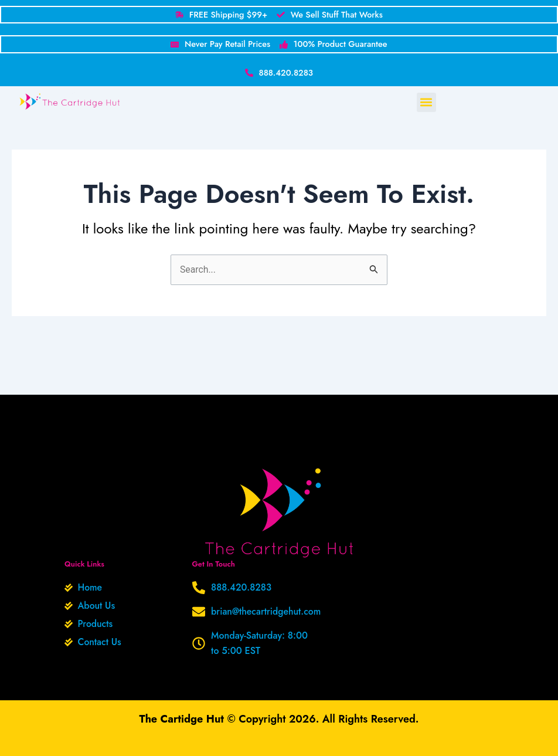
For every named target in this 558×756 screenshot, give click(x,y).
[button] (426, 105)
